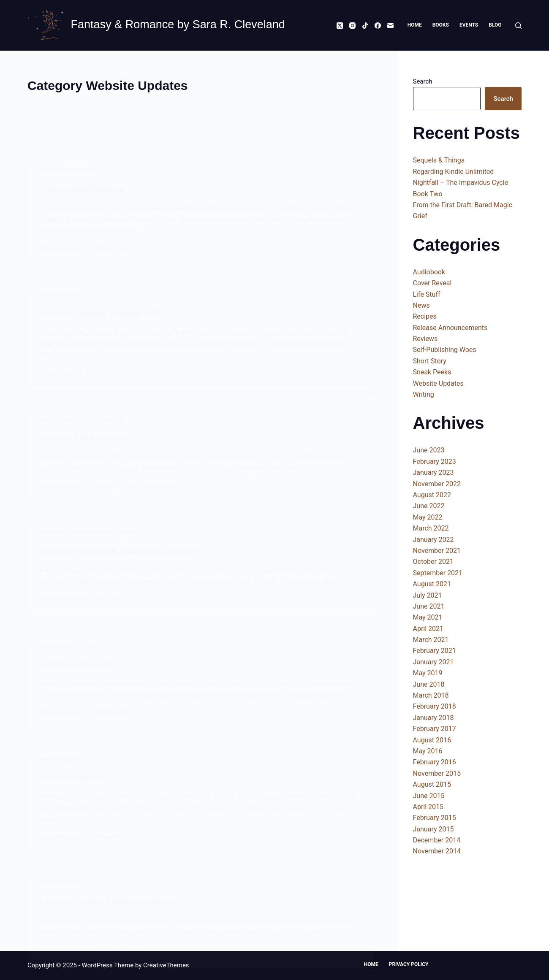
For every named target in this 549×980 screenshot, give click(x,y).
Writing (424, 394)
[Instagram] (352, 26)
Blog (495, 25)
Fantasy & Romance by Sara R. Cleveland (178, 24)
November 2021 (437, 551)
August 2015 (432, 784)
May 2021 (428, 617)
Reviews (425, 339)
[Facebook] (378, 26)
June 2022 (429, 506)
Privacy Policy (409, 964)
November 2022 (437, 484)
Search (423, 81)
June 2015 (429, 796)
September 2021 (438, 573)
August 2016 (432, 740)
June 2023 (429, 450)
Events (469, 25)
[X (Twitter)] (340, 26)
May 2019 (428, 673)
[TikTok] (365, 26)
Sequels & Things (439, 160)
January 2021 (433, 662)
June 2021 (429, 606)
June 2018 (429, 684)
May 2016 (428, 751)
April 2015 (428, 807)
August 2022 (432, 495)
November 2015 (437, 773)
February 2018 (435, 706)
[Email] (390, 26)
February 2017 (435, 729)
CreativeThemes (166, 965)
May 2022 (428, 517)
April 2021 (428, 629)
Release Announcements (450, 328)
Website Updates (438, 383)
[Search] (518, 26)
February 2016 (435, 762)
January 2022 (433, 540)
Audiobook (429, 272)
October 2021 (433, 562)
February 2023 (435, 462)
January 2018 (433, 718)
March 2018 (431, 695)
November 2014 (437, 851)
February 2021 (435, 651)
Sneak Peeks (432, 372)
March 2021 (431, 640)
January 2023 (433, 472)
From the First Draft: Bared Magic (463, 205)
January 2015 (433, 829)
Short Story (430, 361)
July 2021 (428, 595)
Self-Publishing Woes (445, 350)
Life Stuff (427, 294)
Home (415, 25)
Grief (420, 216)
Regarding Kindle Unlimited (454, 172)
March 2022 (431, 528)
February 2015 (435, 818)
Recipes (425, 316)
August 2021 (432, 584)
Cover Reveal (432, 283)
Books (441, 25)
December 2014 (437, 840)
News (421, 305)
